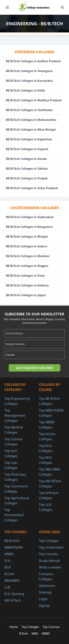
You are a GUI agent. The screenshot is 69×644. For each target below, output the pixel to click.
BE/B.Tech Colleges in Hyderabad (30, 217)
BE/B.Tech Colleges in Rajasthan (29, 139)
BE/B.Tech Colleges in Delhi (25, 90)
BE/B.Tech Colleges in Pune (25, 276)
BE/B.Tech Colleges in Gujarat (27, 149)
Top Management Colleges (15, 415)
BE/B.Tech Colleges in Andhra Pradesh (33, 61)
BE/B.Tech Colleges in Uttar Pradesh (32, 188)
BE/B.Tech (12, 541)
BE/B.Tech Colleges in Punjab (27, 178)
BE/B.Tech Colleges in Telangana (29, 71)
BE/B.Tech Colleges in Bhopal (27, 237)
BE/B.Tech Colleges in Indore (26, 246)
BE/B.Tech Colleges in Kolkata (27, 285)
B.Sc (8, 561)
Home (14, 627)
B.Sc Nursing (14, 594)
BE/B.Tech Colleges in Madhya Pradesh (34, 100)
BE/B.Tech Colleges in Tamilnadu (29, 110)
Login (43, 599)
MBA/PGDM (14, 547)
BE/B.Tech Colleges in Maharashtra (31, 120)
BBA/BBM (12, 580)
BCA (8, 567)
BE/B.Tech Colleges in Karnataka (29, 81)
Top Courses (49, 554)
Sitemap (45, 592)
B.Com (9, 574)
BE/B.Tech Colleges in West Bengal (31, 129)
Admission (47, 586)
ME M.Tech (13, 600)
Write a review (50, 567)
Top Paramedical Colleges (14, 515)
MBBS (9, 554)
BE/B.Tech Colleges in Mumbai (28, 256)
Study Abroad (49, 561)
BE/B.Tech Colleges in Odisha (27, 169)
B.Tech (24, 633)
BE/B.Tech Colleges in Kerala (26, 159)
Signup (44, 605)
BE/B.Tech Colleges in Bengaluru (29, 227)
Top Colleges (49, 541)
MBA (35, 633)
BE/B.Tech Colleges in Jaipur (26, 295)
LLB (7, 587)
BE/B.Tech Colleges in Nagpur (27, 266)
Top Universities (51, 547)
